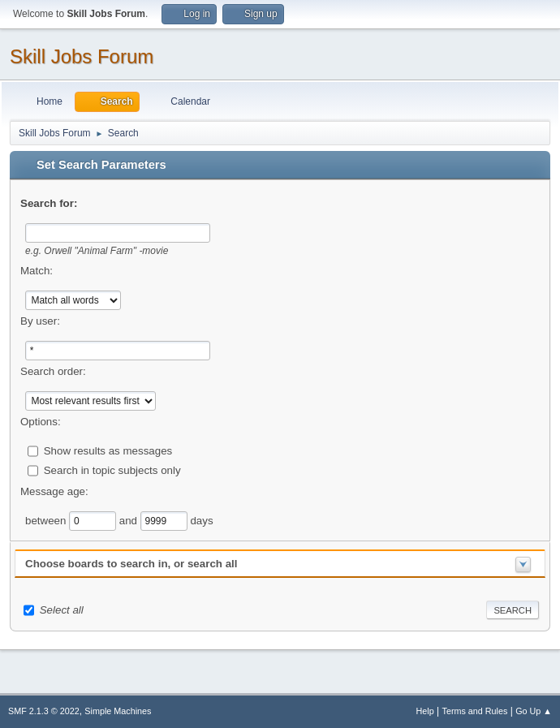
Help (425, 711)
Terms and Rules (475, 711)
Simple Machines (118, 711)
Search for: (49, 203)
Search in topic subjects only (112, 470)
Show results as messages (108, 450)
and (130, 520)
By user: (40, 321)
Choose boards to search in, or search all (131, 564)
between (47, 520)
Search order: (53, 371)
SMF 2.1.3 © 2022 (44, 711)
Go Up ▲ (534, 711)
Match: (37, 271)
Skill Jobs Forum (82, 56)
